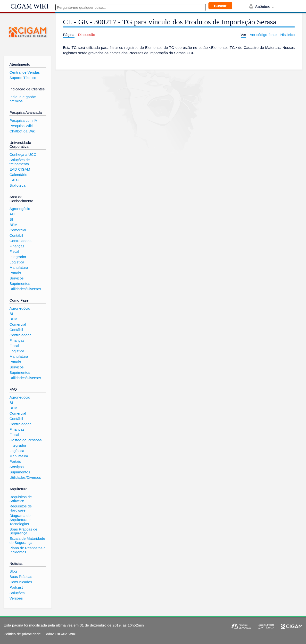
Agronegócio (20, 209)
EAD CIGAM (20, 169)
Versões (16, 598)
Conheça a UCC (23, 154)
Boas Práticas (21, 577)
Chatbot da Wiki (22, 131)
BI (11, 219)
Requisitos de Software (21, 499)
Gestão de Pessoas (26, 440)
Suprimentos (20, 283)
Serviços (17, 278)
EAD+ (14, 180)
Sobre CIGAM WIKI (60, 634)
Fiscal (14, 251)
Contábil (16, 235)
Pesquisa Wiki (21, 126)
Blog (13, 571)
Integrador (18, 257)
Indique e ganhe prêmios (23, 99)
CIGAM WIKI (29, 6)
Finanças (17, 246)
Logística (17, 262)
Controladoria (21, 241)
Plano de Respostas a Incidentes (28, 550)
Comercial (18, 230)
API (12, 214)
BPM (13, 225)
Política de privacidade (22, 634)
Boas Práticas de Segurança (23, 531)
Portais (15, 273)
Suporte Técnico (23, 78)
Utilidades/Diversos (25, 289)
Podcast (16, 587)
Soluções (17, 593)
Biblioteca (17, 185)
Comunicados (21, 582)
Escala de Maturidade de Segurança (27, 540)
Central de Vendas (25, 72)
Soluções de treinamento (20, 162)
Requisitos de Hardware (21, 508)
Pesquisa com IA (23, 120)
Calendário (18, 175)
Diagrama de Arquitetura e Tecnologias (20, 520)
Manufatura (19, 267)
